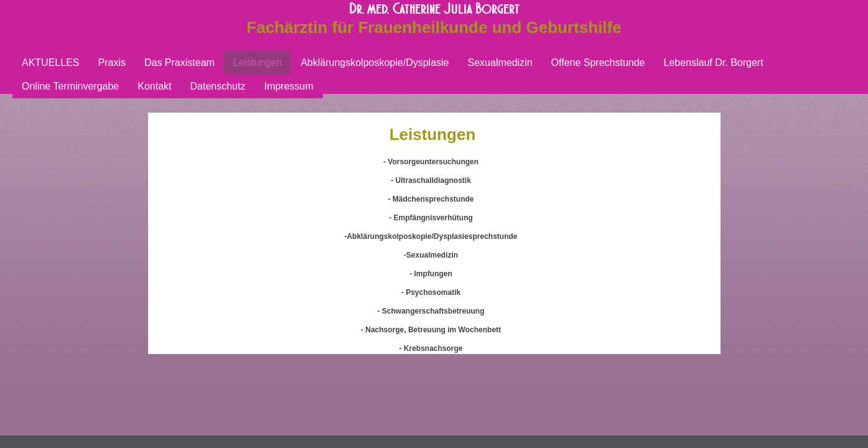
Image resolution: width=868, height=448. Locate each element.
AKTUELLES (50, 63)
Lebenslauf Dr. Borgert (714, 63)
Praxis (111, 63)
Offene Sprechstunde (598, 63)
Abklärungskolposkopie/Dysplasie (375, 63)
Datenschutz (218, 86)
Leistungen (258, 63)
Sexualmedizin (500, 63)
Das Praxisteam (180, 63)
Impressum (288, 86)
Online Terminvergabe (70, 86)
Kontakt (154, 86)
